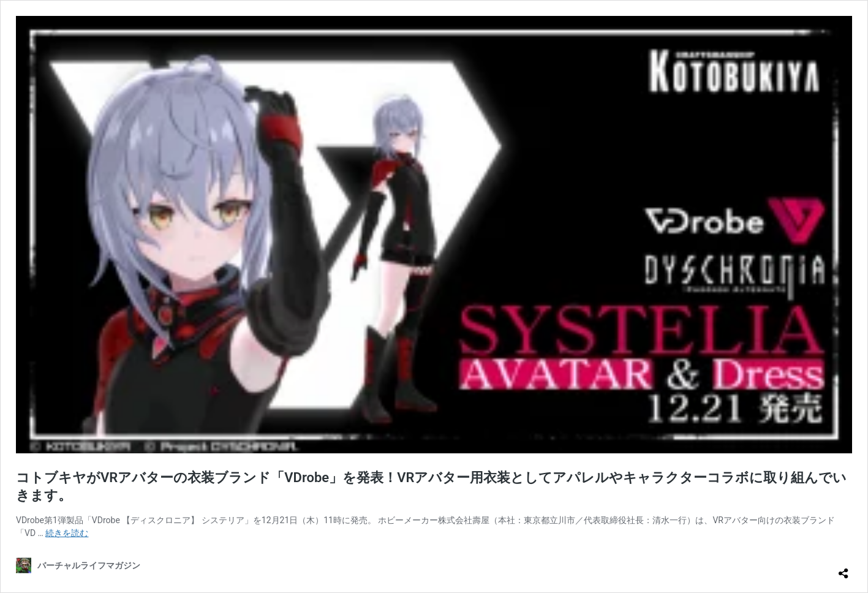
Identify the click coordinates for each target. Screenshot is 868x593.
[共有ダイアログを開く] (843, 568)
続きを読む (67, 533)
